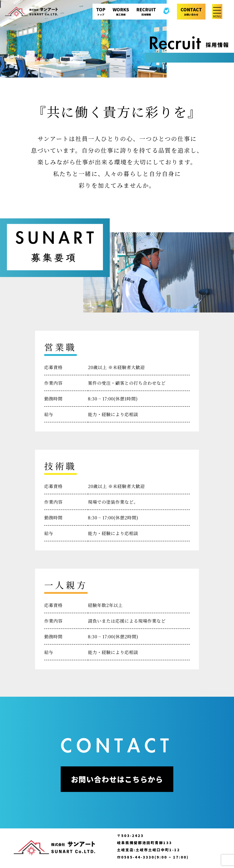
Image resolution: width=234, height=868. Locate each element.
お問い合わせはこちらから (117, 779)
